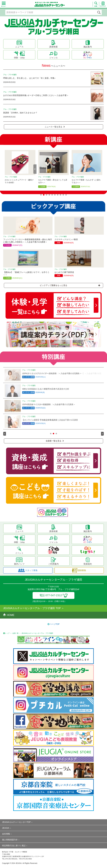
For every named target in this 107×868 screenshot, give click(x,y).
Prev (35, 169)
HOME (9, 615)
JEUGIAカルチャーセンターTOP (16, 822)
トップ (7, 633)
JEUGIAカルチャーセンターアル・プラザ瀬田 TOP (32, 608)
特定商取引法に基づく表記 (14, 846)
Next (72, 169)
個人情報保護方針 (10, 840)
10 (66, 195)
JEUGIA (6, 828)
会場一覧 (15, 633)
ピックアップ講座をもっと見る (70, 285)
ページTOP (55, 624)
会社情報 (6, 834)
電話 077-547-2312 (54, 595)
